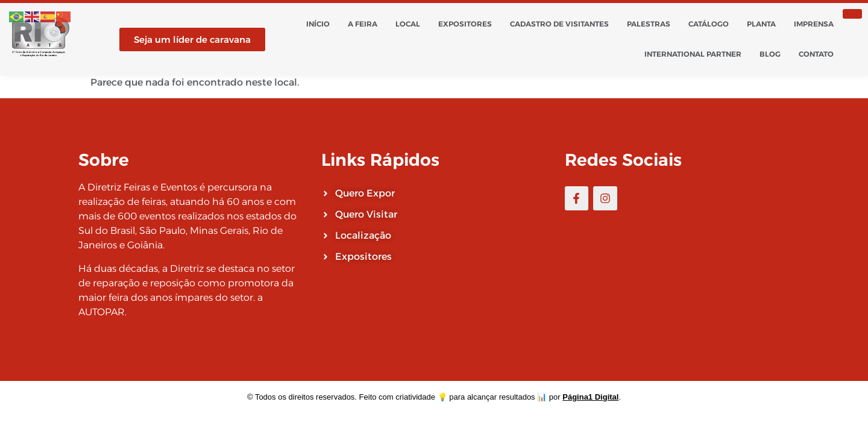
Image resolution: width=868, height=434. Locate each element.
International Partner (693, 54)
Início (318, 24)
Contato (816, 54)
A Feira (363, 24)
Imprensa (814, 24)
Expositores (465, 24)
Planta (761, 24)
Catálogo (709, 24)
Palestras (649, 24)
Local (408, 24)
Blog (770, 54)
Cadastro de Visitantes (559, 24)
